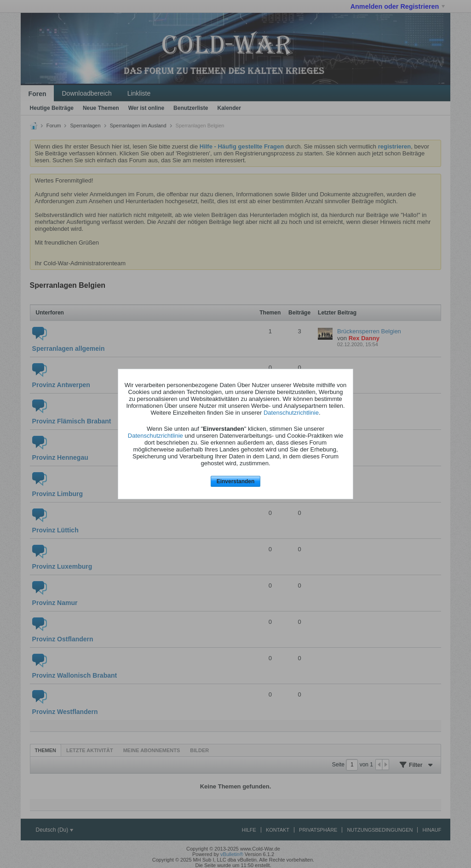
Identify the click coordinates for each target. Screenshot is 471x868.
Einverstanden (236, 481)
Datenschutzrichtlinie (291, 413)
